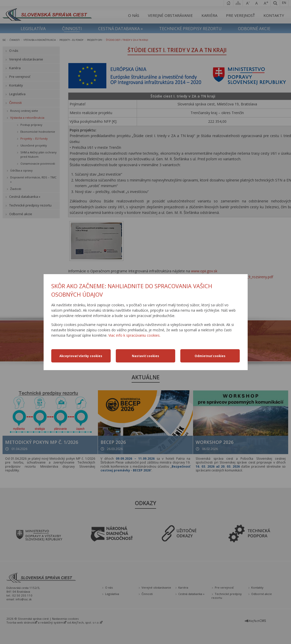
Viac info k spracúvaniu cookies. (134, 335)
